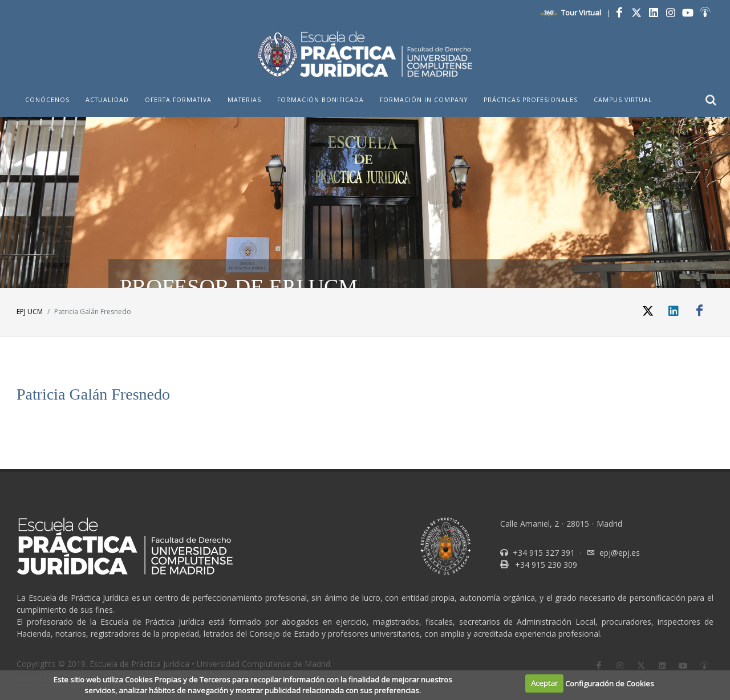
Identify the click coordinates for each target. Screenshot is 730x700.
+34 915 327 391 (543, 553)
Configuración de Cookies (610, 683)
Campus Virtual (623, 100)
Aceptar (544, 683)
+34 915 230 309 (545, 565)
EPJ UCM (30, 312)
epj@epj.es (620, 553)
